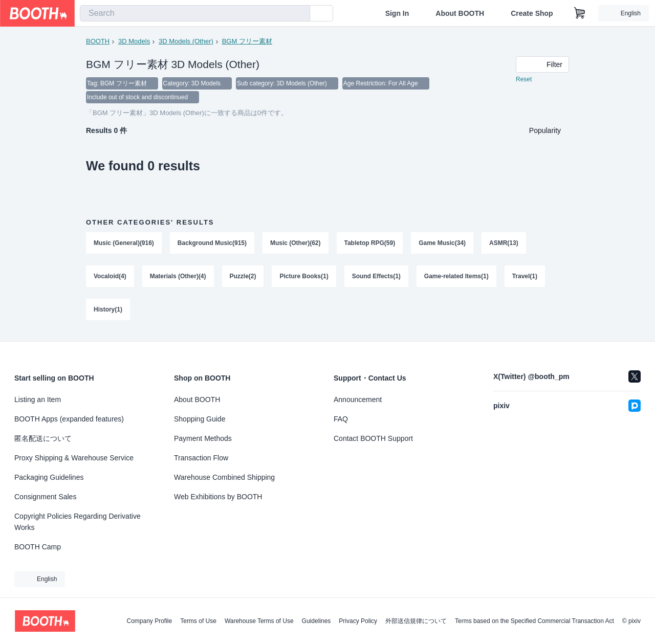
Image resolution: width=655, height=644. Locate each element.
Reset (524, 80)
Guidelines (316, 621)
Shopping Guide (200, 419)
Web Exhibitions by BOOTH (218, 497)
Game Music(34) (443, 244)
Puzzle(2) (243, 278)
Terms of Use (198, 621)
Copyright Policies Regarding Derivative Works (78, 522)
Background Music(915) (212, 244)
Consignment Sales (45, 497)
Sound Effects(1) (376, 278)
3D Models (134, 41)
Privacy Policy (358, 621)
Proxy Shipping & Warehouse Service (74, 458)
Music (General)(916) (124, 244)
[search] (300, 14)
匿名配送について (43, 438)
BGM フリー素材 (247, 41)
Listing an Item (38, 399)
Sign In (397, 13)
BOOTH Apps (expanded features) (69, 419)
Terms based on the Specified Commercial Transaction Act (534, 621)
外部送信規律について (416, 621)
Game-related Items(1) (457, 278)
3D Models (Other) (186, 41)
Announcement (358, 399)
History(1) (108, 312)
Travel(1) (525, 278)
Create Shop (532, 13)
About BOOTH (460, 13)
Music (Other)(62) (296, 244)
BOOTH (98, 41)
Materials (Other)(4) (178, 278)
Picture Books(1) (304, 278)
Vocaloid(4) (110, 278)
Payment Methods (203, 438)
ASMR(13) (504, 244)
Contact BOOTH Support (373, 438)
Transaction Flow (201, 458)
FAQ (341, 419)
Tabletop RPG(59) (370, 244)
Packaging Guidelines (49, 477)
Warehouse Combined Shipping (224, 477)
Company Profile (149, 621)
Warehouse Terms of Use (259, 621)
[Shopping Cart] (580, 13)
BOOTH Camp (38, 547)
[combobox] (195, 13)
